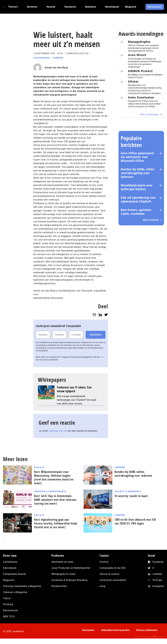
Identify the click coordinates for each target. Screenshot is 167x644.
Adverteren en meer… (63, 562)
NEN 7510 (9, 616)
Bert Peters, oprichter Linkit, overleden (136, 212)
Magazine (9, 580)
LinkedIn (157, 574)
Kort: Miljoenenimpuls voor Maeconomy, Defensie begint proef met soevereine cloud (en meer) (54, 477)
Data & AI (39, 467)
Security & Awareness (128, 491)
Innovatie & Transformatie (50, 491)
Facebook (158, 562)
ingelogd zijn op (58, 431)
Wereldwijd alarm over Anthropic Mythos (137, 187)
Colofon (104, 562)
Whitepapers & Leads (63, 574)
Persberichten (59, 586)
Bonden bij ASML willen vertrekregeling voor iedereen (138, 173)
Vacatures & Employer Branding (69, 580)
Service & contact (109, 574)
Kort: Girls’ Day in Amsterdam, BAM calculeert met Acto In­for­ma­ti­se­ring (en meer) (55, 500)
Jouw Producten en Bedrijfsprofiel (71, 568)
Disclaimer (88, 630)
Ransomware (10, 610)
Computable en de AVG (113, 568)
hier (102, 357)
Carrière (58, 58)
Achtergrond (42, 58)
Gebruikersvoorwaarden (115, 630)
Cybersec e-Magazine (15, 592)
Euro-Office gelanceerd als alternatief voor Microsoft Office (137, 157)
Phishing (8, 604)
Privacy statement (147, 630)
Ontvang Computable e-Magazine (22, 586)
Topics (7, 598)
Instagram (158, 586)
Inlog (102, 586)
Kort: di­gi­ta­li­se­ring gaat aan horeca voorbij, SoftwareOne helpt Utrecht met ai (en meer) (56, 523)
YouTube (157, 580)
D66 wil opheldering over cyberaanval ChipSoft (138, 200)
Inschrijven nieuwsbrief (113, 580)
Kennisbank (10, 568)
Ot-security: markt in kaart (131, 496)
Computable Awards (15, 574)
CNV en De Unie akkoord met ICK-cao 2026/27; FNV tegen (136, 521)
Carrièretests (10, 562)
